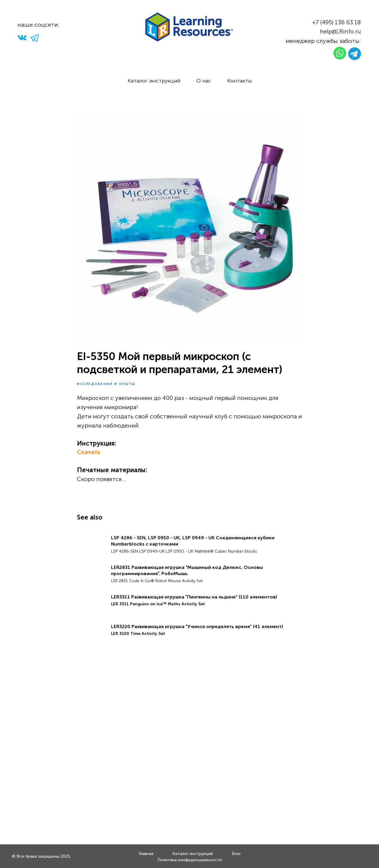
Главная (146, 854)
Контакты (239, 81)
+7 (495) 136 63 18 (337, 22)
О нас (204, 81)
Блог (236, 854)
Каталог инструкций (154, 81)
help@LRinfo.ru (341, 31)
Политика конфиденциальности (190, 860)
